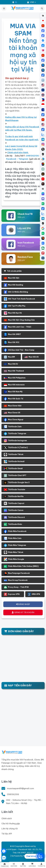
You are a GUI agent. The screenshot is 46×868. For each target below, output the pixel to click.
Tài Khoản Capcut (14, 503)
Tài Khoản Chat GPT (15, 476)
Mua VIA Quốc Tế (14, 399)
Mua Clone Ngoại (14, 420)
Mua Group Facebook (16, 580)
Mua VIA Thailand (14, 371)
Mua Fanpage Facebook (17, 573)
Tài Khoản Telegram (15, 434)
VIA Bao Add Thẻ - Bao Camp (19, 350)
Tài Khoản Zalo (13, 427)
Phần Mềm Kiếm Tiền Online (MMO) (21, 566)
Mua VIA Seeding (13, 285)
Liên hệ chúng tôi (10, 829)
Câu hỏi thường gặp (11, 824)
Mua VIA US (32, 357)
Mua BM (9, 357)
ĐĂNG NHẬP (23, 604)
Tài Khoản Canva (14, 510)
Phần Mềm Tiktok (14, 552)
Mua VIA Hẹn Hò (13, 313)
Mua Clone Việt (13, 406)
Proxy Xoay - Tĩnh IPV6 (16, 587)
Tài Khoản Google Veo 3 (17, 483)
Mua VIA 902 (12, 342)
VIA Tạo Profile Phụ (15, 306)
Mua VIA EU (11, 364)
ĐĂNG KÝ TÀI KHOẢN (23, 612)
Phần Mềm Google (14, 559)
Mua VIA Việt (12, 278)
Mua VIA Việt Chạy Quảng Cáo (19, 320)
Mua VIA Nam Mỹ (13, 392)
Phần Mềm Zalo (13, 538)
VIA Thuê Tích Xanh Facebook (19, 299)
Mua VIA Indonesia (14, 385)
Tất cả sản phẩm (13, 271)
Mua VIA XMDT (12, 334)
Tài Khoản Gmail (13, 469)
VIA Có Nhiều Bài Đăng (16, 292)
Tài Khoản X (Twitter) (16, 448)
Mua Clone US (12, 413)
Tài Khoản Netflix (14, 496)
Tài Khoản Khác (13, 524)
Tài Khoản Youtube (15, 490)
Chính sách (7, 818)
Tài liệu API (7, 834)
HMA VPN (34, 594)
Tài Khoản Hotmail (14, 462)
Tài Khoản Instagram (15, 441)
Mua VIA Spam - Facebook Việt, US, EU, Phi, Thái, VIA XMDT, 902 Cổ (23, 851)
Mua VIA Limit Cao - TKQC (18, 327)
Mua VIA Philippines (15, 378)
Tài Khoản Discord (14, 517)
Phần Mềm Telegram (15, 545)
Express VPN (12, 594)
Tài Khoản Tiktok (14, 455)
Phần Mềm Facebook (15, 531)
